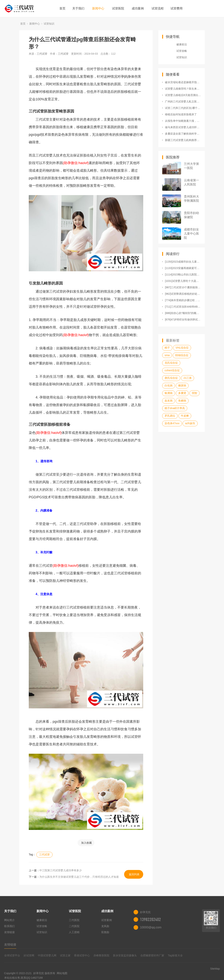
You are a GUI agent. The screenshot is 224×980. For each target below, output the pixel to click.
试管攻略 (182, 51)
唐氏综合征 (171, 378)
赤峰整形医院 (101, 955)
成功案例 (138, 8)
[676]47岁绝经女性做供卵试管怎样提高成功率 (183, 319)
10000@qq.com (151, 927)
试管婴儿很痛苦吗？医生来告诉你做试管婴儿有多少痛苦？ (183, 89)
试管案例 (107, 920)
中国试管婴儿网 (47, 955)
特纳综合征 (182, 355)
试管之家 (65, 955)
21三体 (188, 378)
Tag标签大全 (175, 955)
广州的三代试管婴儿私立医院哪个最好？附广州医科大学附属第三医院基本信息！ (183, 102)
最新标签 (173, 340)
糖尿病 (182, 385)
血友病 (169, 401)
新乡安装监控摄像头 (125, 955)
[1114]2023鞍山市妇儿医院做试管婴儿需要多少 (183, 274)
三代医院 (74, 920)
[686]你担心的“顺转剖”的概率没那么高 (183, 313)
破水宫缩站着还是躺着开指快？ (183, 82)
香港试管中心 (82, 955)
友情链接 (9, 932)
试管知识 (49, 24)
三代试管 (42, 54)
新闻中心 (98, 8)
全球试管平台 (12, 955)
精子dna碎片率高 (175, 408)
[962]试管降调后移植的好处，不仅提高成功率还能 (183, 294)
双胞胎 (105, 932)
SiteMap (215, 969)
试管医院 (118, 8)
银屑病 (169, 393)
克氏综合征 (171, 363)
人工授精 (74, 932)
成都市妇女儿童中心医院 (191, 234)
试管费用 (177, 8)
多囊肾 (182, 393)
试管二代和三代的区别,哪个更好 (183, 108)
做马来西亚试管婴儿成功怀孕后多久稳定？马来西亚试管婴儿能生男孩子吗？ (183, 127)
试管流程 (158, 8)
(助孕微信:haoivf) (76, 163)
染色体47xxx (172, 423)
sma (167, 355)
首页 (62, 8)
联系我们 (9, 926)
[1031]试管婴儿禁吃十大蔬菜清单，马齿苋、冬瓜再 (183, 281)
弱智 (194, 393)
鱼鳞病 (182, 401)
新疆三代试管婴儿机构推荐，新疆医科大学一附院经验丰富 (183, 140)
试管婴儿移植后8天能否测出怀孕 (183, 95)
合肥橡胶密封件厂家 (152, 955)
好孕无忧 (39, 973)
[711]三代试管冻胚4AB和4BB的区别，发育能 (183, 307)
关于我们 (78, 8)
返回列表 (134, 874)
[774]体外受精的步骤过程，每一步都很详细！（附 (183, 300)
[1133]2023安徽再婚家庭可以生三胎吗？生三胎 (183, 268)
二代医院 (74, 926)
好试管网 (29, 955)
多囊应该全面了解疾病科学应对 (183, 134)
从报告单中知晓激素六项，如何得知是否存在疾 (183, 121)
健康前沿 (182, 44)
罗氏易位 (170, 416)
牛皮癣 (185, 416)
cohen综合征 (172, 370)
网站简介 (9, 920)
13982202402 (150, 920)
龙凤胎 (105, 926)
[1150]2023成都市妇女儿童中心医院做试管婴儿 (183, 262)
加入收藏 (86, 843)
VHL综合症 (182, 348)
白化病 (169, 385)
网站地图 (62, 973)
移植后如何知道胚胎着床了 (181, 114)
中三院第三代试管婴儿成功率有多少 (61, 870)
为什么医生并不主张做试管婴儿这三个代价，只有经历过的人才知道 (79, 877)
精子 (167, 348)
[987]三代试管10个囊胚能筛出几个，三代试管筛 (183, 287)
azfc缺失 (190, 423)
